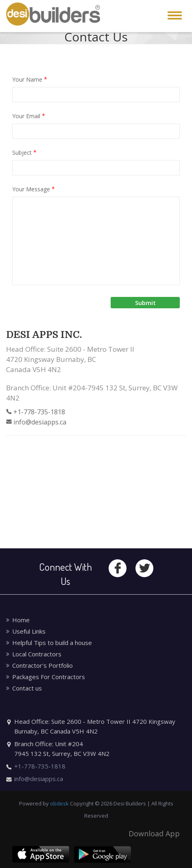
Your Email (29, 116)
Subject (24, 152)
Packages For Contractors (49, 677)
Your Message (34, 189)
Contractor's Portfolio (43, 665)
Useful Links (29, 631)
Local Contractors (37, 654)
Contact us (27, 688)
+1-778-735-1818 (39, 412)
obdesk (59, 803)
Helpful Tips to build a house (52, 643)
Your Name (30, 79)
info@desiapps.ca (40, 422)
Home (21, 620)
